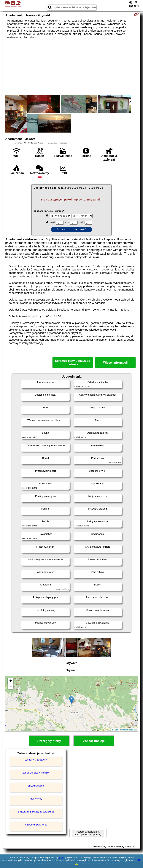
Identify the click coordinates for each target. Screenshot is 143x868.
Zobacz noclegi (94, 741)
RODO (138, 860)
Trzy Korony (36, 799)
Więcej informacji (115, 363)
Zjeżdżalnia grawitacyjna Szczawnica (36, 812)
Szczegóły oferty (49, 741)
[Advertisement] (71, 67)
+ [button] (11, 681)
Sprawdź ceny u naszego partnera (73, 363)
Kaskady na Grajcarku (36, 825)
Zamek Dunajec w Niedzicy (36, 773)
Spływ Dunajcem (36, 786)
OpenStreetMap (129, 730)
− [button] (11, 687)
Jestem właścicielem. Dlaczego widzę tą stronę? (88, 833)
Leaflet (115, 730)
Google (62, 858)
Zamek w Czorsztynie (36, 760)
